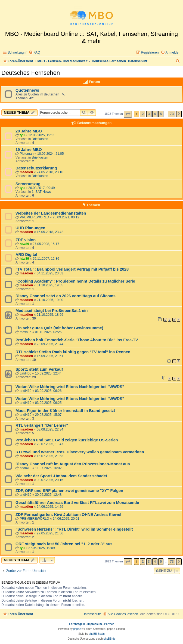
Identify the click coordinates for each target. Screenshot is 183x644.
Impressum (94, 624)
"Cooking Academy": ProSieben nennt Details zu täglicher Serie (75, 281)
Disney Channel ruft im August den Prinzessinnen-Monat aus (73, 464)
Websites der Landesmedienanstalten (51, 213)
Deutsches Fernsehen (31, 73)
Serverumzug (28, 184)
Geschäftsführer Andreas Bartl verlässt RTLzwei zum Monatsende (77, 503)
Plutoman (27, 154)
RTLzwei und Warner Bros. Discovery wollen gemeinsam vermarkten (80, 452)
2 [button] (143, 114)
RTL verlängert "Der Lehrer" (42, 425)
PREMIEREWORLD (34, 217)
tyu (22, 135)
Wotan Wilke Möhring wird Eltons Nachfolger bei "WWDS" (70, 387)
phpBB (77, 629)
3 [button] (149, 114)
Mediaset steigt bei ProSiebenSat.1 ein (52, 311)
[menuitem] (34, 53)
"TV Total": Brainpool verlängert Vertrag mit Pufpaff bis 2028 (72, 269)
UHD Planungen (30, 228)
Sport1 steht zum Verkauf (39, 369)
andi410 (25, 391)
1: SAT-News (41, 192)
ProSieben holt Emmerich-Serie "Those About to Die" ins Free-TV (77, 340)
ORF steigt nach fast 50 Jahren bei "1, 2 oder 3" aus (64, 544)
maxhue (25, 332)
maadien (26, 172)
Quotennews (27, 90)
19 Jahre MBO (29, 150)
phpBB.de (110, 639)
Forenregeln (77, 624)
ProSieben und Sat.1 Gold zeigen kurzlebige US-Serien (67, 440)
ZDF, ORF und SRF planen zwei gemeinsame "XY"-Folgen (69, 491)
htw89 (24, 244)
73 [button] (172, 114)
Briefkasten (40, 139)
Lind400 (25, 373)
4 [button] (155, 114)
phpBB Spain (97, 634)
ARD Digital (26, 255)
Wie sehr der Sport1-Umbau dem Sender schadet (61, 476)
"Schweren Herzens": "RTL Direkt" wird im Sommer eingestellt (74, 529)
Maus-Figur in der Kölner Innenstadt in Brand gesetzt (65, 411)
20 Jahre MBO (29, 131)
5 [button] (161, 114)
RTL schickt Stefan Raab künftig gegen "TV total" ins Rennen (73, 352)
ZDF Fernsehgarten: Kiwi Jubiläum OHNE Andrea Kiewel (68, 515)
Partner (109, 624)
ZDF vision (26, 240)
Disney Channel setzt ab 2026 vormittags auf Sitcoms (66, 296)
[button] (128, 114)
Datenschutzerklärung (36, 168)
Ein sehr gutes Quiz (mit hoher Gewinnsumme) (59, 328)
